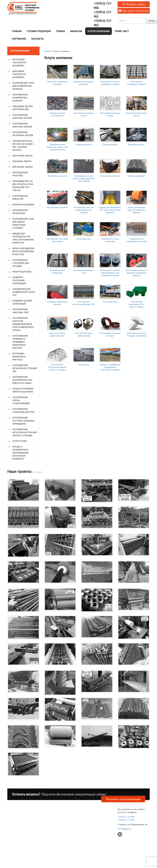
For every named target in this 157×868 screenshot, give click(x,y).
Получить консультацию (123, 799)
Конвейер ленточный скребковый (19, 280)
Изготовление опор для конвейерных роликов (23, 86)
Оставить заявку (134, 4)
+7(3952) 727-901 (126, 820)
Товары (60, 31)
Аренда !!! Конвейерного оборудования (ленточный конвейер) (20, 453)
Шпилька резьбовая (23, 205)
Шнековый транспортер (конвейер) (19, 74)
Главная (17, 31)
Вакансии (76, 31)
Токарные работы (22, 161)
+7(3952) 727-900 (126, 817)
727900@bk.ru (125, 829)
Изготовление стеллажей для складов (21, 263)
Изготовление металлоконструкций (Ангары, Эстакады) (25, 432)
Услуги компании (99, 31)
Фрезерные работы (23, 167)
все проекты (38, 472)
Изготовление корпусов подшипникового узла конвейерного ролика (23, 324)
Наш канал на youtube (134, 11)
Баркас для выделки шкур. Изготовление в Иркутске (23, 251)
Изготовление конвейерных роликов (20, 98)
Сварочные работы (23, 156)
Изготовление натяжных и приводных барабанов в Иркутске (20, 342)
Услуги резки (20, 441)
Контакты (37, 39)
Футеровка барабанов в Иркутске (19, 357)
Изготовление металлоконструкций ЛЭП (25, 368)
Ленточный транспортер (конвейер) (19, 63)
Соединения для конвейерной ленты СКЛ (24, 292)
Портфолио (19, 39)
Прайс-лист (122, 31)
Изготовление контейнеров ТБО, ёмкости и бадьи (22, 380)
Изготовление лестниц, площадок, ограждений (24, 421)
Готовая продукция (39, 31)
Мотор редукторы (22, 272)
